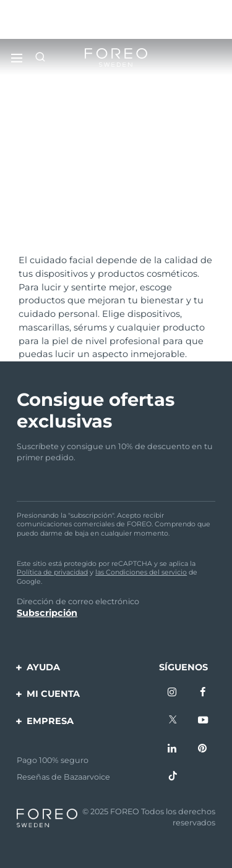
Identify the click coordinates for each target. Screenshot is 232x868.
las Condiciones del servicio (141, 572)
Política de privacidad (52, 572)
